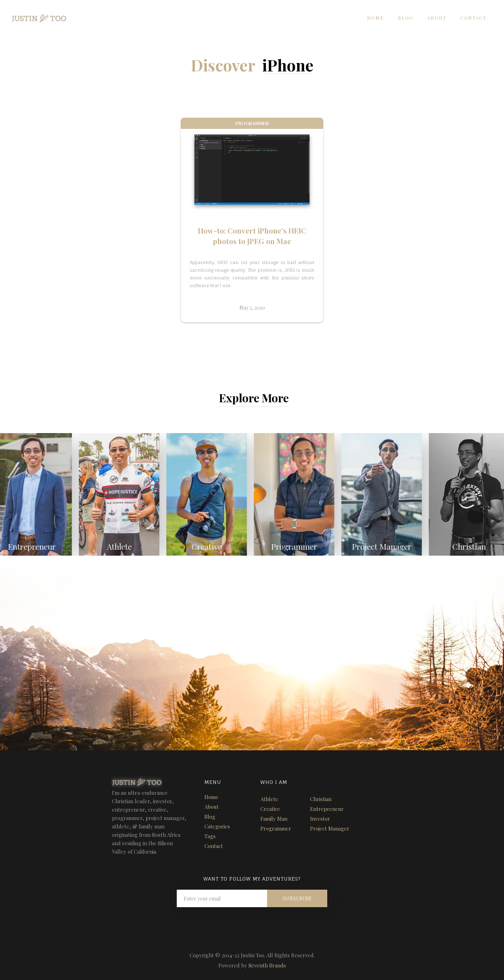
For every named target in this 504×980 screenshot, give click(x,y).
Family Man (274, 819)
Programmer (276, 828)
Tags (210, 836)
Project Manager (330, 828)
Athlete (269, 799)
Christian (321, 799)
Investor (320, 819)
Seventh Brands (267, 965)
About (437, 18)
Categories (217, 826)
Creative (270, 809)
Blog (406, 18)
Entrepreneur (327, 809)
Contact (473, 18)
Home (376, 18)
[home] (34, 16)
